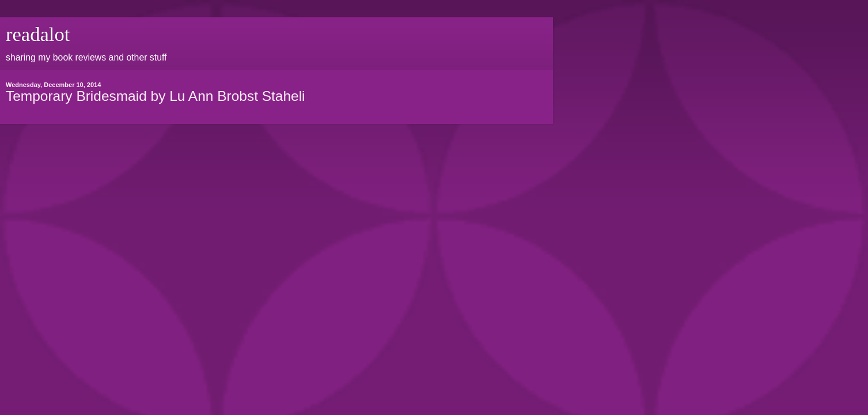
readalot (38, 34)
